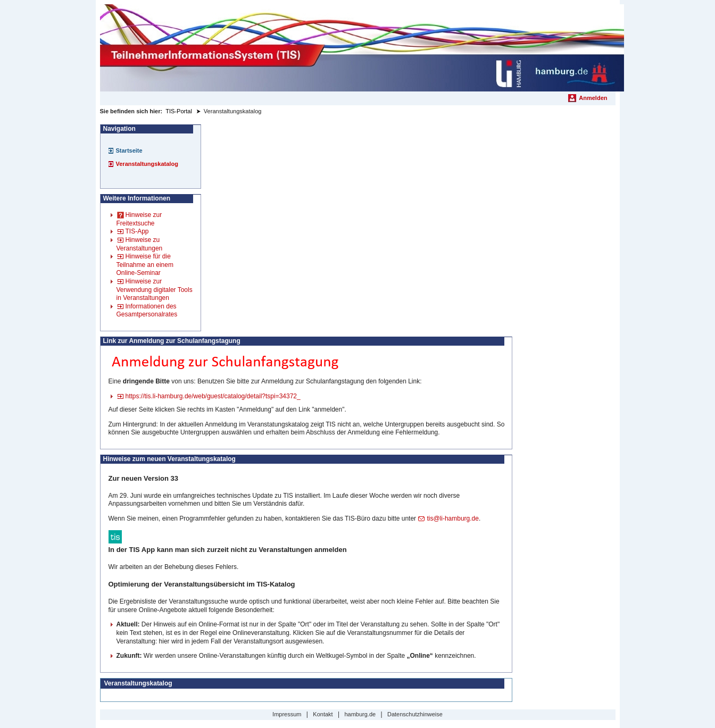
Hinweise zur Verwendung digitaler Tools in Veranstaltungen (155, 290)
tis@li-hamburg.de (453, 518)
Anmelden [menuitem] (593, 98)
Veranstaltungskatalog (147, 164)
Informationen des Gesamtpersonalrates (147, 311)
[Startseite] (362, 48)
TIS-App (137, 231)
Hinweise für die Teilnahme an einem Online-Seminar (145, 265)
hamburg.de (360, 714)
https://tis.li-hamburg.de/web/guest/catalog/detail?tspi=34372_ (213, 396)
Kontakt (323, 714)
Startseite (129, 150)
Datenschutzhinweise (415, 714)
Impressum (287, 714)
